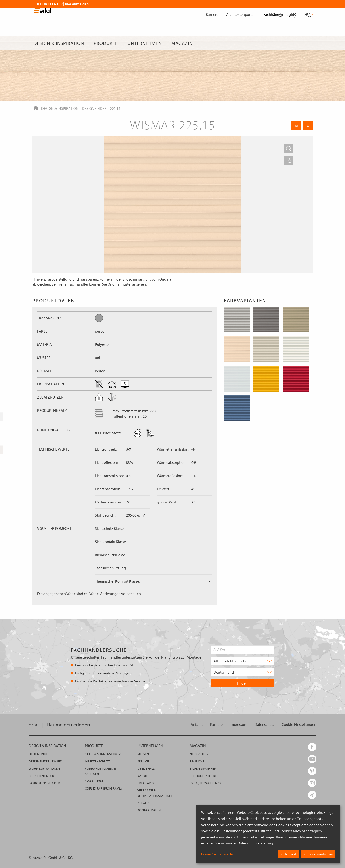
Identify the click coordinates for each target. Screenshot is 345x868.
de (308, 14)
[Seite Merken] (308, 126)
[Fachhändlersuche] (295, 43)
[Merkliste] (280, 43)
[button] (289, 148)
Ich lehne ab (289, 854)
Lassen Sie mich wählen (218, 854)
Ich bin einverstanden (318, 854)
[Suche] (309, 43)
